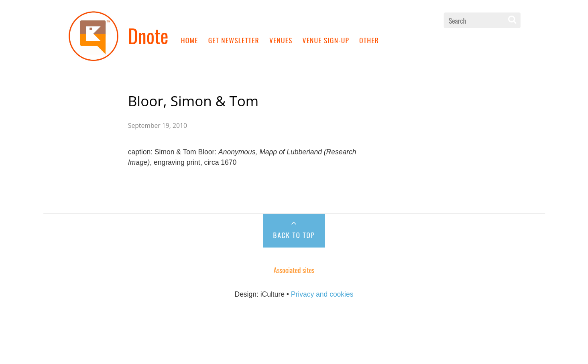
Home (190, 40)
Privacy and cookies (322, 294)
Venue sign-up (326, 40)
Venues (281, 40)
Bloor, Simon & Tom (193, 101)
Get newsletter (234, 40)
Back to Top (294, 235)
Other (369, 40)
